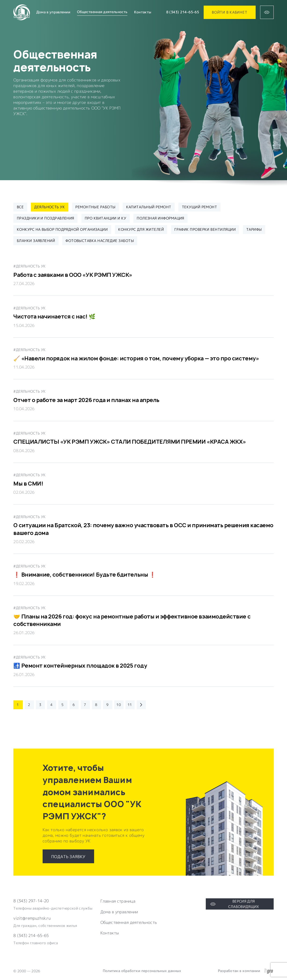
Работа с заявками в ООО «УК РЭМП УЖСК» (73, 275)
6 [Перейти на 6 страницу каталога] (74, 705)
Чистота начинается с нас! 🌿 (54, 316)
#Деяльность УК (29, 266)
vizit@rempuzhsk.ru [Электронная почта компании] (32, 918)
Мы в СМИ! (28, 484)
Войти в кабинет (230, 12)
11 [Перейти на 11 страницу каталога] (130, 705)
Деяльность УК (50, 207)
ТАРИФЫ (254, 229)
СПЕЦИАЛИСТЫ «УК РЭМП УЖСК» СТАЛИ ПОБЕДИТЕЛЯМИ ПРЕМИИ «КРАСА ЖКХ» (130, 442)
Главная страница (118, 901)
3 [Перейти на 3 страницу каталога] (40, 705)
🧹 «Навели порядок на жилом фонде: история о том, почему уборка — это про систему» (136, 358)
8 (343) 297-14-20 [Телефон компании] (31, 901)
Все (20, 207)
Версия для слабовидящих (235, 904)
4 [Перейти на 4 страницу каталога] (51, 705)
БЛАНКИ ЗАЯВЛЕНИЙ (36, 241)
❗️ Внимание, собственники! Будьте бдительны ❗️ (85, 575)
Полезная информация (160, 218)
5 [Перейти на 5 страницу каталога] (62, 705)
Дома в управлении (53, 12)
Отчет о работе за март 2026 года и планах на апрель (86, 400)
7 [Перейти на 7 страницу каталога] (85, 705)
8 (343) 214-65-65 (183, 12)
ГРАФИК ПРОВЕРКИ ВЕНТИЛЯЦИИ (205, 229)
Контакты (143, 12)
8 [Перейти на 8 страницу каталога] (96, 705)
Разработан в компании (246, 971)
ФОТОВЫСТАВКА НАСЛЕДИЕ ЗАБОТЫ (100, 241)
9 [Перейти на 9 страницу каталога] (107, 705)
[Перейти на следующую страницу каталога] (141, 705)
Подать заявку (68, 857)
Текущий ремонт (199, 207)
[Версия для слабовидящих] (267, 12)
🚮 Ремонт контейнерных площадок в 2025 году (80, 666)
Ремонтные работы (95, 207)
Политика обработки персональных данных (142, 971)
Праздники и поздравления (46, 218)
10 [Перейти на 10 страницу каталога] (119, 705)
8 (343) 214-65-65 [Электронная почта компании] (31, 935)
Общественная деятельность (129, 923)
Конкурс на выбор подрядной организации (62, 229)
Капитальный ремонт (149, 207)
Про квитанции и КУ (105, 218)
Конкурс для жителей (141, 229)
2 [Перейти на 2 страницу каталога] (29, 705)
